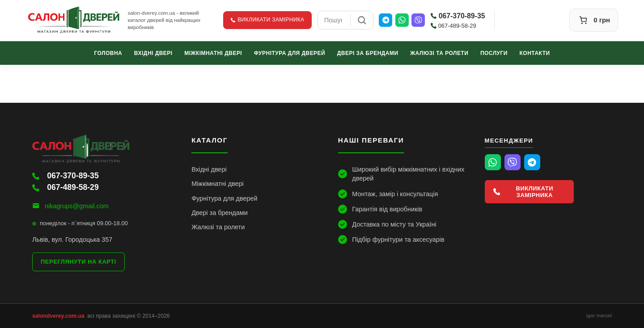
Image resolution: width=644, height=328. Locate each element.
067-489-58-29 (453, 26)
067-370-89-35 (458, 16)
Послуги (494, 53)
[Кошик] (594, 20)
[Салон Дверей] (74, 20)
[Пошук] (362, 20)
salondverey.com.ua (58, 316)
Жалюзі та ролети (439, 53)
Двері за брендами (368, 53)
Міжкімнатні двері (213, 53)
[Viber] (418, 20)
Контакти (535, 53)
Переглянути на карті (78, 262)
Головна (108, 53)
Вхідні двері (153, 53)
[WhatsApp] (402, 20)
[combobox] (334, 20)
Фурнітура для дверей (290, 53)
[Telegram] (386, 20)
